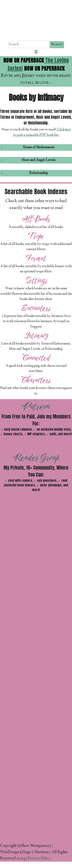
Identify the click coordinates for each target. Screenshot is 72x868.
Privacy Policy (39, 858)
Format (36, 258)
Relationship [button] (24, 173)
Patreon (36, 406)
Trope (36, 236)
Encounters (36, 308)
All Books (36, 219)
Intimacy (36, 335)
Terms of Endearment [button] (27, 147)
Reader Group (36, 457)
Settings (36, 280)
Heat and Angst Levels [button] (28, 160)
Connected (36, 358)
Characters (36, 380)
